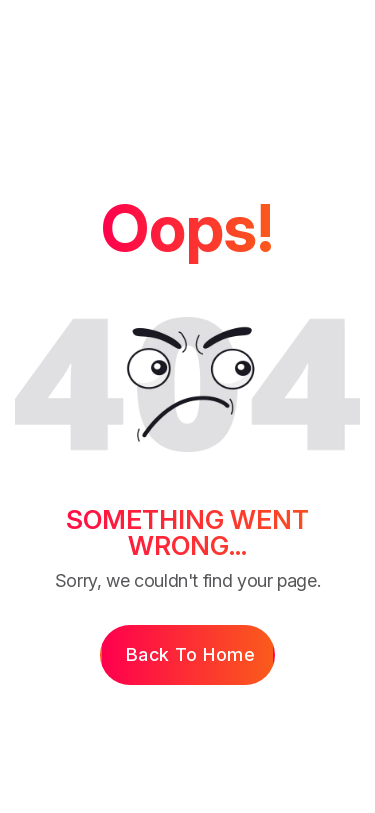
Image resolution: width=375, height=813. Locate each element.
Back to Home (190, 654)
